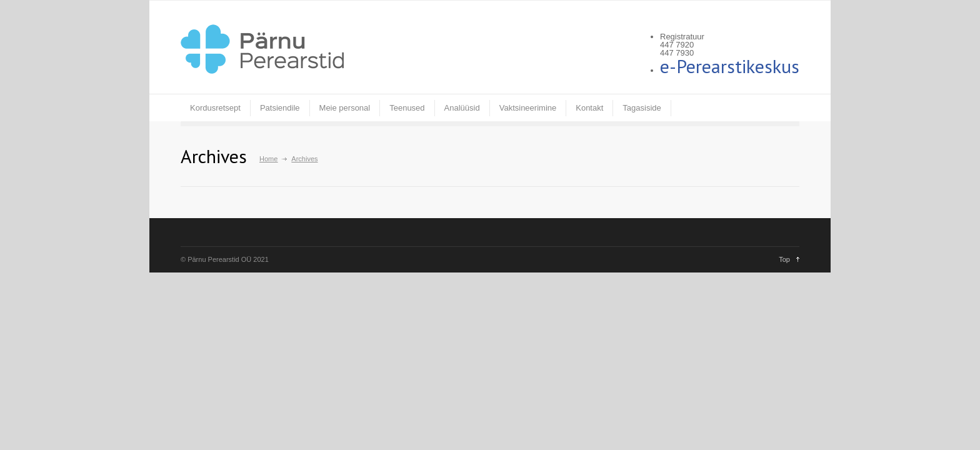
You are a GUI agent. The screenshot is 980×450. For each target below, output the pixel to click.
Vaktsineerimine (528, 108)
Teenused (407, 108)
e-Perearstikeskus (730, 66)
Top (784, 259)
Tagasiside (642, 108)
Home (268, 159)
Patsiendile (280, 108)
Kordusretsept (215, 108)
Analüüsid (462, 108)
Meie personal (345, 108)
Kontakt (589, 108)
